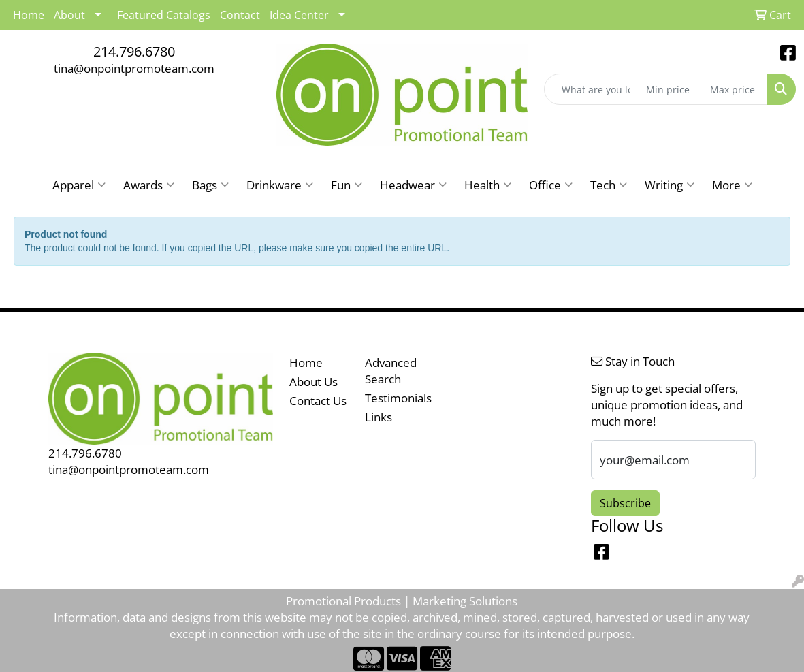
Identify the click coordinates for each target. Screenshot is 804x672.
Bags (210, 185)
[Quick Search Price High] (735, 89)
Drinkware (280, 185)
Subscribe (625, 503)
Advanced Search (391, 370)
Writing (670, 185)
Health (488, 185)
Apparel (79, 185)
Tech (609, 185)
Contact (240, 15)
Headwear (413, 185)
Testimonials (395, 398)
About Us (313, 381)
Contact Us (318, 400)
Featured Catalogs (164, 15)
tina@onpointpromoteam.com (134, 68)
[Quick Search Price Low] (671, 89)
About (69, 15)
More (732, 185)
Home (306, 362)
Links (379, 417)
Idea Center (299, 15)
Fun (347, 185)
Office (551, 185)
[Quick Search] (592, 89)
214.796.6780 (134, 51)
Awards (149, 185)
